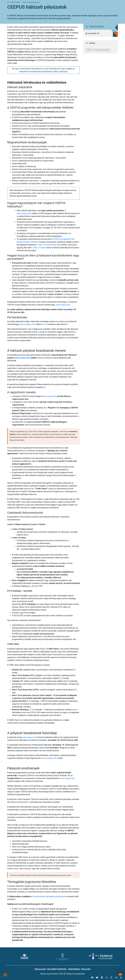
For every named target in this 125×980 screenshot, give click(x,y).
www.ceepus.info (24, 213)
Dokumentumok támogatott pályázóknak (49, 896)
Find (45, 324)
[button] (102, 978)
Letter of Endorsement (47, 245)
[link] (116, 978)
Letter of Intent (39, 248)
